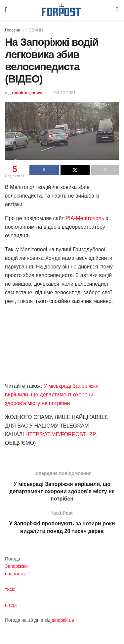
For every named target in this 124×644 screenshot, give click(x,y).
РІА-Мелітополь (85, 218)
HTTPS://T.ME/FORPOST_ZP (61, 434)
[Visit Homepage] (62, 10)
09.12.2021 (65, 93)
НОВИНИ (34, 30)
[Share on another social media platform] (105, 170)
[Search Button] (117, 10)
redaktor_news (27, 93)
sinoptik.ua (63, 620)
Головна (13, 30)
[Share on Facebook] (44, 170)
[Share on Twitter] (75, 170)
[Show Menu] (6, 10)
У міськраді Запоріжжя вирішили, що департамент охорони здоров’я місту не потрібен (52, 395)
